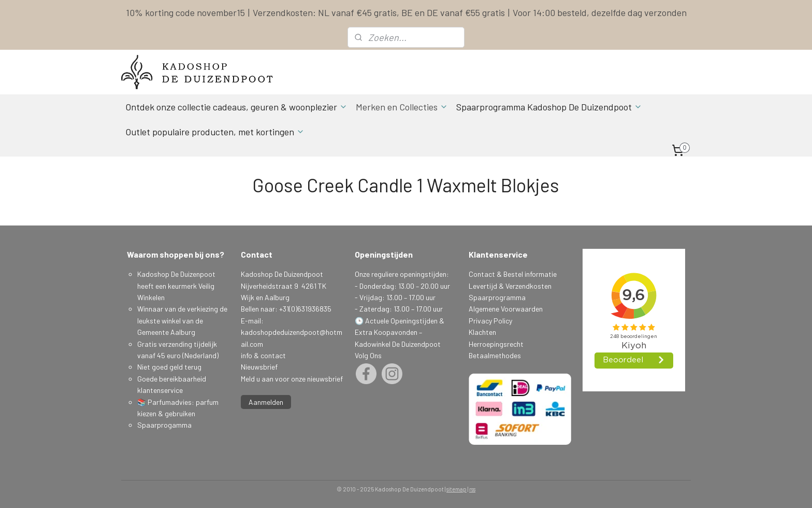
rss (472, 489)
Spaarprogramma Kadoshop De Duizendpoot (549, 107)
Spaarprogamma (165, 425)
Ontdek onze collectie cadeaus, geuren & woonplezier (236, 107)
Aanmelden (266, 402)
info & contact (263, 355)
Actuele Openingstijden (401, 321)
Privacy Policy (490, 321)
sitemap (456, 489)
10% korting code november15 (185, 12)
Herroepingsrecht (496, 344)
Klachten (482, 332)
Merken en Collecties (402, 107)
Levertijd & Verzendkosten (510, 286)
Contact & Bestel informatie (513, 274)
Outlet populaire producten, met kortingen (215, 132)
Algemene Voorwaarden (506, 309)
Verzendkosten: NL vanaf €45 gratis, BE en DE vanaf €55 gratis (379, 12)
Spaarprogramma (497, 297)
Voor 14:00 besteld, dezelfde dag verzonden (600, 12)
